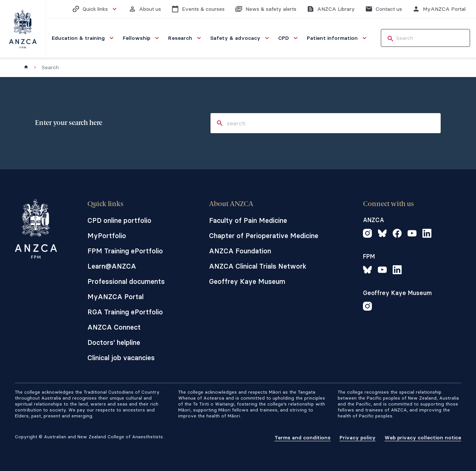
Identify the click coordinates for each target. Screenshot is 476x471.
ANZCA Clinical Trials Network (258, 266)
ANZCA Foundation (240, 251)
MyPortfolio (107, 236)
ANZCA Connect (114, 327)
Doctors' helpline (114, 342)
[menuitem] (83, 38)
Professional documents (126, 281)
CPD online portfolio (119, 220)
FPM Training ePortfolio (125, 251)
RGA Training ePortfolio (125, 312)
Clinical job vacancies (121, 358)
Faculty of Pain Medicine (248, 220)
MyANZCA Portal (115, 297)
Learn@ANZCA (112, 266)
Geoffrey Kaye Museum (247, 281)
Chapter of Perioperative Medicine (264, 236)
